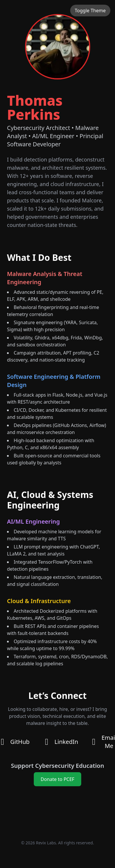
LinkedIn (60, 742)
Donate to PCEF (58, 779)
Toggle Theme (90, 11)
